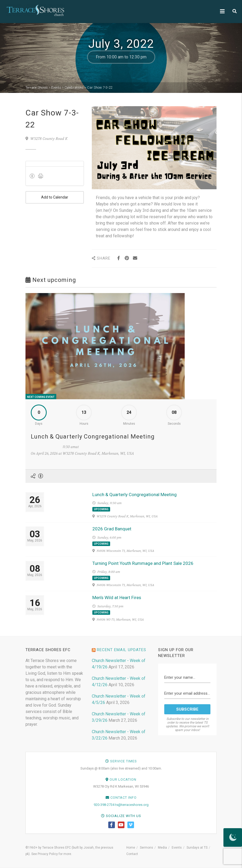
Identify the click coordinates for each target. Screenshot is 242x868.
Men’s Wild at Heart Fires (117, 598)
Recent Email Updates (122, 650)
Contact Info (124, 798)
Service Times (124, 761)
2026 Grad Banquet (112, 529)
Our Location (123, 779)
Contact (132, 854)
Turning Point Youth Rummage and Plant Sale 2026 (143, 563)
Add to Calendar (55, 197)
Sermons (146, 848)
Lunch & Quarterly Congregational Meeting (93, 437)
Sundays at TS (197, 848)
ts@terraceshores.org (132, 805)
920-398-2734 (104, 805)
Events (177, 848)
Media (162, 848)
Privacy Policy (48, 854)
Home (131, 848)
